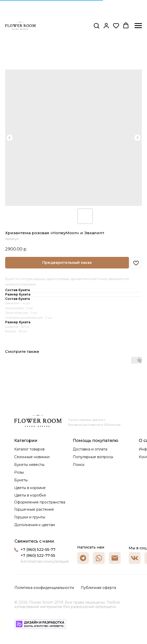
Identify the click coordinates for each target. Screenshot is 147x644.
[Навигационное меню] (138, 26)
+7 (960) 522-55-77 (38, 550)
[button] (96, 25)
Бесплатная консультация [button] (45, 561)
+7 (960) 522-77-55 (38, 555)
